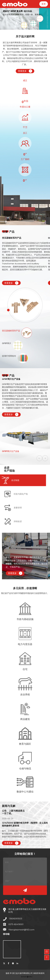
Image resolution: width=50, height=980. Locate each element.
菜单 (44, 4)
